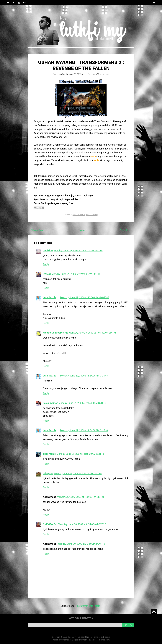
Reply (46, 264)
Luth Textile (88, 74)
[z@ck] (47, 274)
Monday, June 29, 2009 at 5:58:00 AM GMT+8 (80, 454)
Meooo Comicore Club (55, 333)
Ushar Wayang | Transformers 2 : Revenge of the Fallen (81, 65)
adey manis (49, 454)
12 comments (103, 74)
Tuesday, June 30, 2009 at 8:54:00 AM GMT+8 (82, 524)
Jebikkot (48, 251)
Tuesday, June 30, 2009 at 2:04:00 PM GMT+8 (81, 544)
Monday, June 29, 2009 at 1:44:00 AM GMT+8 (82, 403)
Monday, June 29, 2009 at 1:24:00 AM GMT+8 (84, 376)
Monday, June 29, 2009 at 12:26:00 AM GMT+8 (85, 297)
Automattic (66, 640)
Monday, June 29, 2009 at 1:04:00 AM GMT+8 (93, 333)
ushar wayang (92, 215)
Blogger (107, 637)
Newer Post (37, 230)
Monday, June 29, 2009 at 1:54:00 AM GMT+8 (84, 430)
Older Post (126, 230)
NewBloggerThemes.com (99, 640)
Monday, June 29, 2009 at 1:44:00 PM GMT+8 (81, 497)
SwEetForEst (50, 524)
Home (82, 230)
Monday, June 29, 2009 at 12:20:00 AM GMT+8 (78, 251)
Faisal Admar (50, 403)
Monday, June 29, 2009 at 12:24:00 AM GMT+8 (76, 274)
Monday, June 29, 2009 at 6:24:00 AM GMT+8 (78, 473)
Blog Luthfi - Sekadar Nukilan (80, 637)
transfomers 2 (79, 215)
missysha (48, 473)
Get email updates (81, 618)
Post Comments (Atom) (88, 606)
